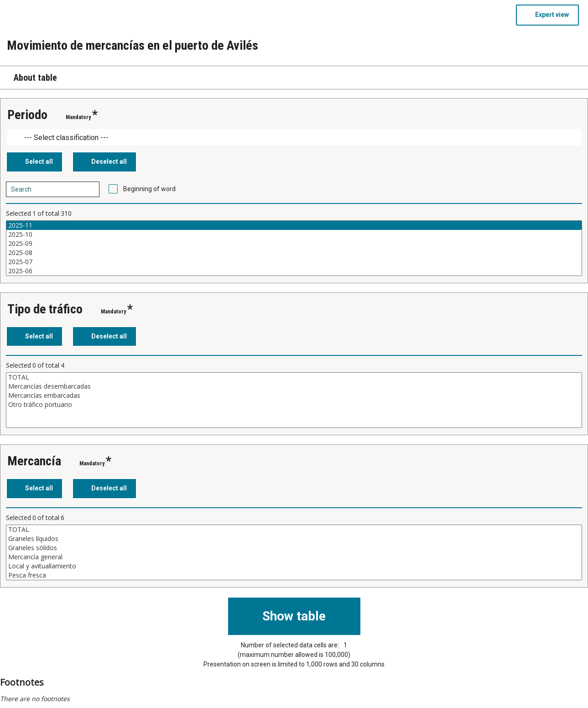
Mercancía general (294, 557)
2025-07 (294, 262)
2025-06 (294, 271)
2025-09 (294, 244)
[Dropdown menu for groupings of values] (294, 138)
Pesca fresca (294, 575)
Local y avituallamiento (294, 566)
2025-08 (294, 253)
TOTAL (294, 377)
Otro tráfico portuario (294, 405)
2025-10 (294, 234)
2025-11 (294, 225)
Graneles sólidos (294, 548)
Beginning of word (149, 189)
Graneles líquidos (294, 539)
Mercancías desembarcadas (294, 386)
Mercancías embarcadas (294, 396)
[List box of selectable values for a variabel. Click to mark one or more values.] (294, 248)
